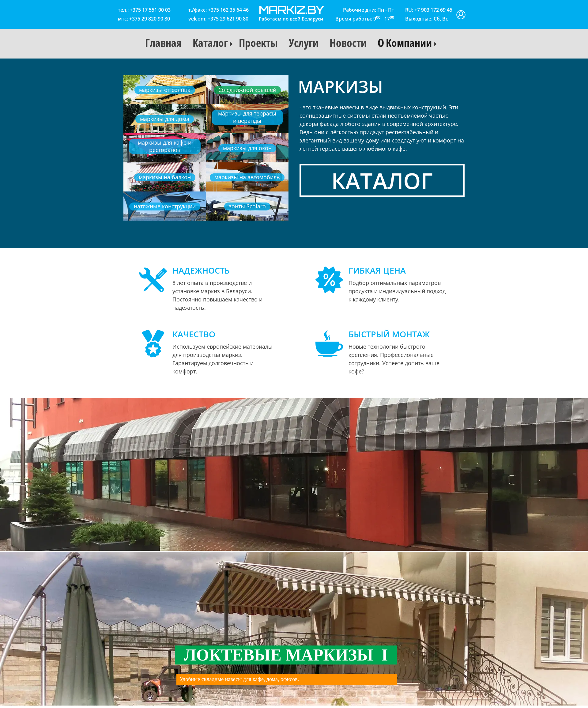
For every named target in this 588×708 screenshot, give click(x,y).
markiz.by (291, 10)
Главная (163, 43)
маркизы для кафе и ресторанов (165, 146)
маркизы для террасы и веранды (247, 117)
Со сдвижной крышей (247, 90)
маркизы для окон (247, 148)
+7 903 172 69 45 (433, 10)
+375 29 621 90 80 (228, 19)
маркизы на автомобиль (247, 177)
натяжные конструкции (165, 206)
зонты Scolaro (247, 206)
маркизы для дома (165, 119)
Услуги (304, 43)
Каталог (210, 43)
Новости (348, 43)
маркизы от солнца (165, 90)
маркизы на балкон (165, 177)
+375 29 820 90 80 (150, 19)
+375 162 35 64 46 (228, 10)
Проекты (258, 43)
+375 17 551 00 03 (150, 10)
